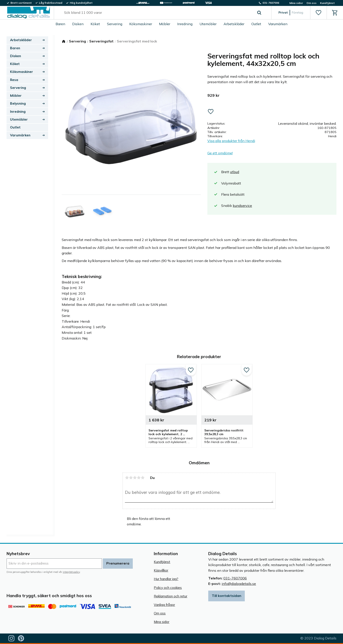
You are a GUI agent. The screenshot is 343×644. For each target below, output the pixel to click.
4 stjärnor (139, 478)
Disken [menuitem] (78, 24)
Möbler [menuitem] (165, 24)
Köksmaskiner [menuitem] (141, 24)
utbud (235, 172)
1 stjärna (127, 478)
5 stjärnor (143, 478)
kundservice (242, 206)
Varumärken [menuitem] (278, 24)
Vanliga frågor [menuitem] (164, 605)
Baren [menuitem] (60, 24)
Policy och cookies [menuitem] (168, 588)
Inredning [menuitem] (185, 24)
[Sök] (259, 13)
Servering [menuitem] (115, 24)
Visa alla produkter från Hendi (231, 141)
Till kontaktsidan (227, 596)
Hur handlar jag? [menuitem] (166, 579)
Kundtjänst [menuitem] (327, 3)
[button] (318, 13)
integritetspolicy (71, 572)
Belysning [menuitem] (18, 103)
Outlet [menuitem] (256, 24)
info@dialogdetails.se (239, 584)
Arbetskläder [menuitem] (234, 24)
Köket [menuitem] (95, 24)
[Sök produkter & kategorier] (158, 13)
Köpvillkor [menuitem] (161, 570)
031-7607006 (235, 578)
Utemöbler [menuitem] (208, 24)
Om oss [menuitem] (311, 3)
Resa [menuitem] (14, 80)
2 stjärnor (131, 478)
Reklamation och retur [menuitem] (171, 596)
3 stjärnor (135, 478)
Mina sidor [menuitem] (296, 3)
